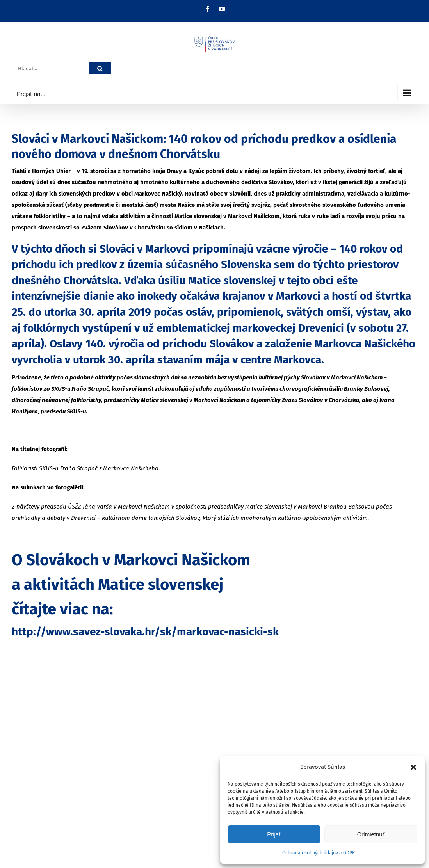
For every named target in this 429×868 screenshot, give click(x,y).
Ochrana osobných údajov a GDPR (319, 853)
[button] (413, 767)
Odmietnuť (371, 834)
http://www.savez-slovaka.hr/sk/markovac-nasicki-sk (145, 632)
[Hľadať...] (50, 68)
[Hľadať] (100, 68)
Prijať (274, 834)
